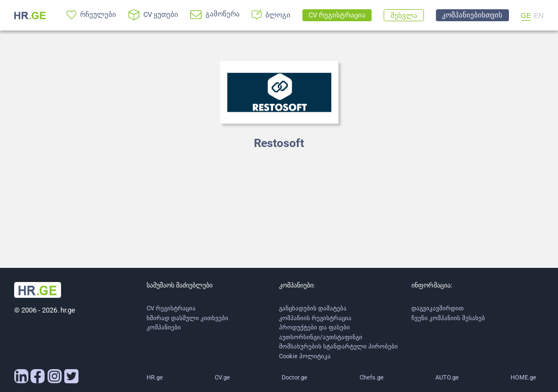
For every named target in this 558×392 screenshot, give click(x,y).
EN (539, 16)
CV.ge (222, 378)
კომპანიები (164, 327)
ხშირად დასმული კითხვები (187, 318)
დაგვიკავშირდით (438, 308)
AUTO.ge (447, 378)
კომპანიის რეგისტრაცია (315, 318)
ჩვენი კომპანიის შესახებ (448, 318)
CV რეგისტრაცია (171, 308)
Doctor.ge (295, 378)
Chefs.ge (372, 378)
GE (526, 16)
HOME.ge (523, 378)
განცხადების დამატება (313, 308)
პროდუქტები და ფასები (314, 327)
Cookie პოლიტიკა (305, 356)
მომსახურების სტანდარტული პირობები (338, 347)
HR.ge (155, 378)
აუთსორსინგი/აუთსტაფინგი (321, 337)
